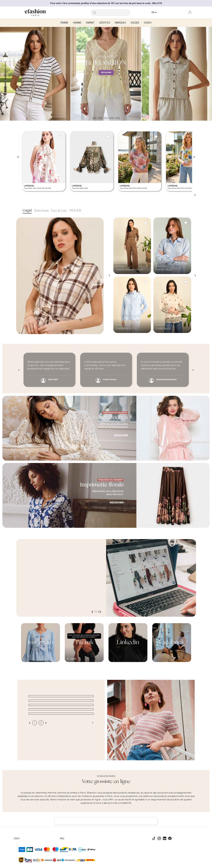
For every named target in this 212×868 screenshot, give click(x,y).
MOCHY (75, 211)
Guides (148, 23)
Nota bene (41, 211)
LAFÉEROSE (29, 186)
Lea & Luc (59, 211)
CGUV (17, 839)
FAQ (62, 839)
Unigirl (27, 211)
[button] (93, 612)
